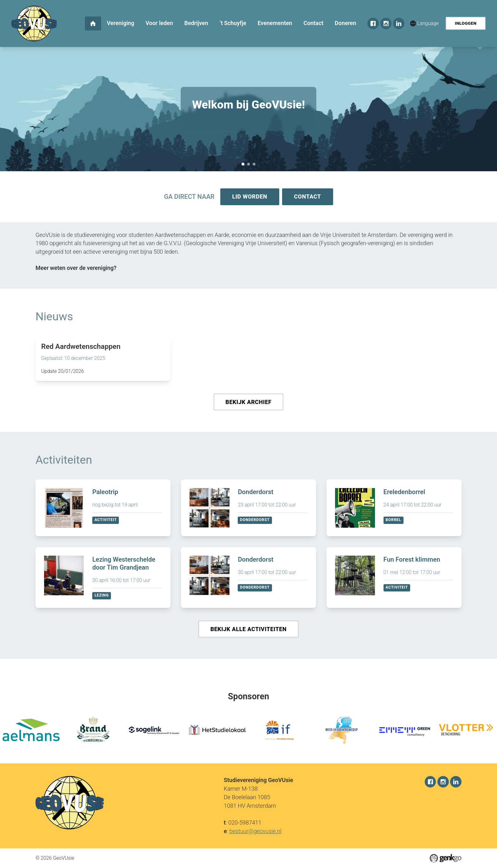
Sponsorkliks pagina (249, 164)
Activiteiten (64, 461)
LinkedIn (399, 23)
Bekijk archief (248, 403)
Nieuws (54, 317)
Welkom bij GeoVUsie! (243, 164)
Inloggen (466, 23)
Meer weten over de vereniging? (76, 268)
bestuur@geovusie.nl (255, 831)
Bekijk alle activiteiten (249, 631)
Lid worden (249, 197)
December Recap (254, 164)
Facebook (373, 23)
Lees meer (103, 359)
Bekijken (103, 509)
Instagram (386, 23)
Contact (308, 197)
